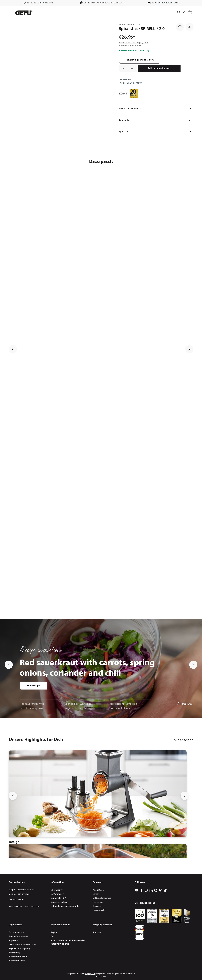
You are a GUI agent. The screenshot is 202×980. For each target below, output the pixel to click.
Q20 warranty (57, 894)
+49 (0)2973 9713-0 (19, 895)
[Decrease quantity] (123, 68)
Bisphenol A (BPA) (59, 898)
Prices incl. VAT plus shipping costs (134, 43)
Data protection (17, 933)
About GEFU (98, 890)
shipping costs (90, 974)
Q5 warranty (57, 890)
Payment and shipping (19, 949)
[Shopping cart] (190, 13)
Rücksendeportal (17, 961)
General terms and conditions (22, 945)
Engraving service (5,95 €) (139, 59)
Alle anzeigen (184, 740)
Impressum (14, 941)
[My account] (184, 12)
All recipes (185, 704)
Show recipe (33, 686)
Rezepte (97, 906)
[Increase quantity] (133, 68)
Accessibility (14, 953)
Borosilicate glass (59, 902)
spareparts (155, 132)
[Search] (178, 12)
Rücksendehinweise (18, 957)
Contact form (16, 900)
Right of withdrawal (18, 937)
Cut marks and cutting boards (65, 906)
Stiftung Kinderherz (102, 898)
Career (96, 894)
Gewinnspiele (99, 910)
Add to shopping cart (159, 68)
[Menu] (11, 13)
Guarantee (155, 120)
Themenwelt (99, 902)
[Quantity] (128, 68)
